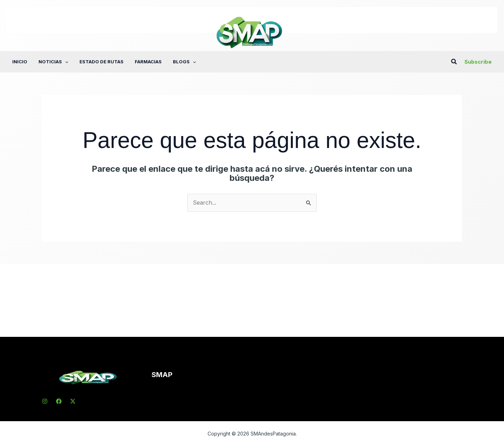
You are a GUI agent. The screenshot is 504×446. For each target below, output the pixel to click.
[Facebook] (59, 401)
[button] (454, 62)
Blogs (184, 62)
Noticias (53, 62)
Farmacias (148, 62)
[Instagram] (45, 401)
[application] (65, 62)
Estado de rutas (101, 62)
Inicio (20, 62)
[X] (73, 401)
